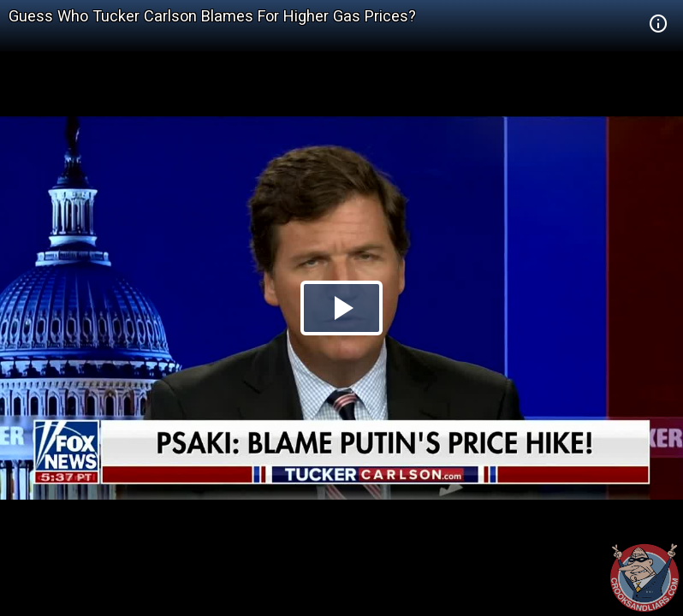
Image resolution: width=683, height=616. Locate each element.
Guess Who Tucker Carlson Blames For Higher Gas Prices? (212, 16)
